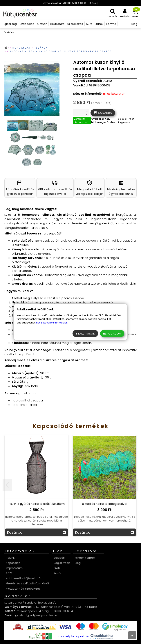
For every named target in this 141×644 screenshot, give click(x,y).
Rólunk (10, 558)
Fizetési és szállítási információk (28, 583)
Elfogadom (112, 334)
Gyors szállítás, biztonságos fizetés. (103, 121)
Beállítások (85, 334)
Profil (57, 568)
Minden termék (85, 558)
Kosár (57, 573)
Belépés (59, 558)
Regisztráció (62, 563)
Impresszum (14, 568)
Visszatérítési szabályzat (23, 589)
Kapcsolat (13, 563)
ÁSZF (9, 573)
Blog (78, 563)
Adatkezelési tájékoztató (23, 578)
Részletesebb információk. (52, 323)
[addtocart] (103, 113)
